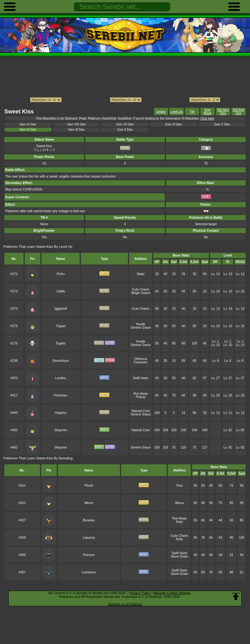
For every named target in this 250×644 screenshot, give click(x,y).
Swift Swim (140, 378)
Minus (179, 503)
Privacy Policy (140, 593)
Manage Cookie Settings (172, 593)
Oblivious (141, 359)
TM (192, 112)
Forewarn (141, 362)
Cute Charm (141, 289)
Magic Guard (141, 293)
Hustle (141, 324)
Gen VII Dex (125, 124)
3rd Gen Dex (239, 112)
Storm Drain (180, 556)
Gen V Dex (222, 124)
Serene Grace (140, 328)
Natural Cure (140, 411)
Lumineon (89, 572)
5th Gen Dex (223, 112)
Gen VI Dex (173, 124)
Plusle (89, 486)
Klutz (180, 522)
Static (141, 274)
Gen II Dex (125, 130)
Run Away (141, 394)
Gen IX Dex (28, 124)
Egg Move (208, 112)
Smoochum (61, 361)
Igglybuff (61, 309)
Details (161, 112)
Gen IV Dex (28, 130)
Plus (179, 486)
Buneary (89, 520)
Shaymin (61, 430)
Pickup (140, 397)
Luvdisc (61, 378)
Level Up (176, 112)
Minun (89, 503)
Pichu (61, 274)
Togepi (61, 326)
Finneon (89, 555)
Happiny (61, 413)
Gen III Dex (76, 130)
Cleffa (61, 291)
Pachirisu (61, 395)
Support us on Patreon (125, 604)
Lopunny (89, 538)
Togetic (61, 343)
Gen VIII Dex (77, 124)
